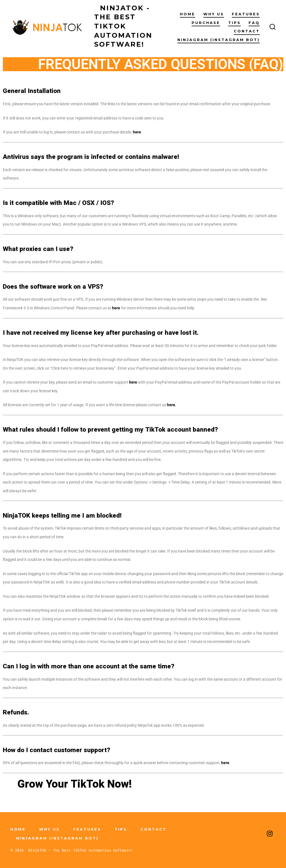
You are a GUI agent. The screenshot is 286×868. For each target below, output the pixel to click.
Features (246, 14)
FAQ (254, 23)
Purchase (206, 23)
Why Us (214, 14)
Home (188, 14)
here (137, 132)
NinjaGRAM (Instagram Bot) (219, 40)
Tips (234, 23)
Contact (247, 31)
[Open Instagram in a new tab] (270, 834)
